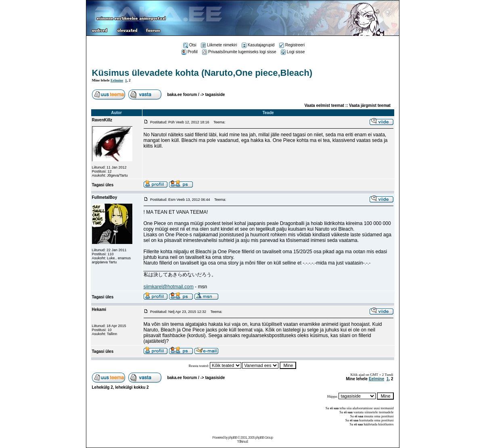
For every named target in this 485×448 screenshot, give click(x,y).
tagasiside (215, 95)
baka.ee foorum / (184, 95)
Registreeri (292, 45)
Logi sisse (293, 52)
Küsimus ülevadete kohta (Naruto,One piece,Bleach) (202, 73)
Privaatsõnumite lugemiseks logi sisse (239, 52)
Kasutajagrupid (258, 45)
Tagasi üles (103, 185)
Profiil (190, 52)
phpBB (232, 438)
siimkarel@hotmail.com (169, 287)
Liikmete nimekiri (219, 45)
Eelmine (117, 80)
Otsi (190, 45)
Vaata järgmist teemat (370, 105)
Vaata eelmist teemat (324, 105)
